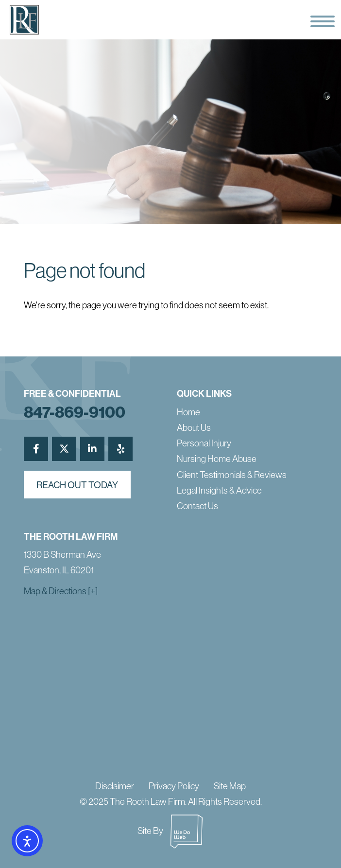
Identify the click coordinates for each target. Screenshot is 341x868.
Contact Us (197, 506)
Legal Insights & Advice (219, 490)
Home (188, 412)
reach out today (77, 485)
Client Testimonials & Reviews (232, 475)
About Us (194, 427)
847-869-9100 (75, 412)
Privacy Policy (174, 786)
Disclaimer (115, 786)
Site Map (230, 786)
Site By (170, 831)
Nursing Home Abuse (217, 459)
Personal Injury (204, 443)
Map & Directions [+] (61, 591)
